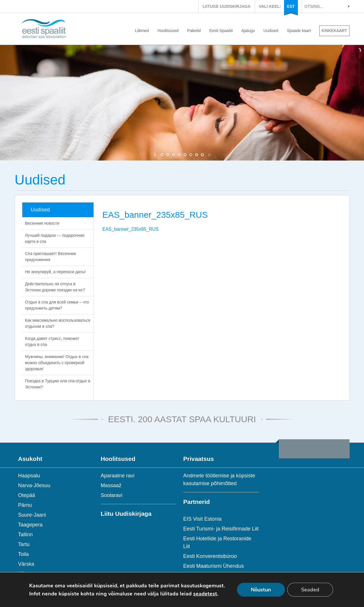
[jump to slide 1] (162, 155)
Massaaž (111, 485)
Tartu (24, 544)
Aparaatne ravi (118, 476)
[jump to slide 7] (197, 155)
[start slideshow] (155, 155)
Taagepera (30, 525)
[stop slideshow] (209, 155)
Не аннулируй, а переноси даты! (56, 272)
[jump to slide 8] (202, 155)
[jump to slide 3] (173, 155)
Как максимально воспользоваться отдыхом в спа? (58, 323)
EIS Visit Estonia (202, 519)
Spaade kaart (299, 31)
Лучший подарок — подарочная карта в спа (55, 238)
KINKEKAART (334, 31)
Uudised (271, 31)
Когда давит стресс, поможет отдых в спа (52, 341)
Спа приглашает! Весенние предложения (51, 257)
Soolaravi (112, 495)
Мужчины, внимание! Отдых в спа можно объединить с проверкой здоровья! (57, 363)
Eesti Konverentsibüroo (210, 556)
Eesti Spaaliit (221, 31)
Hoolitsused (168, 31)
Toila (24, 554)
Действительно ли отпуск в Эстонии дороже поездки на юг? (55, 287)
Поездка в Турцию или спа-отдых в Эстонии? (58, 384)
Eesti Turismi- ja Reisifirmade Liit (221, 529)
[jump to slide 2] (168, 155)
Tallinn (26, 535)
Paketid (194, 31)
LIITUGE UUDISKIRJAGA (227, 6)
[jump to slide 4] (179, 155)
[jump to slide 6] (191, 155)
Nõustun (261, 590)
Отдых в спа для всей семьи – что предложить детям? (57, 305)
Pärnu (25, 505)
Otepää (27, 495)
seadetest (205, 594)
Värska (26, 564)
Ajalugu (248, 31)
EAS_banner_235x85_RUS (131, 229)
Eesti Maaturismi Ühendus (214, 566)
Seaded (310, 590)
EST (291, 6)
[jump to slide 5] (185, 155)
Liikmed (142, 31)
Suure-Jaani (32, 515)
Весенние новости (42, 223)
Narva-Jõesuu (34, 485)
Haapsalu (29, 476)
